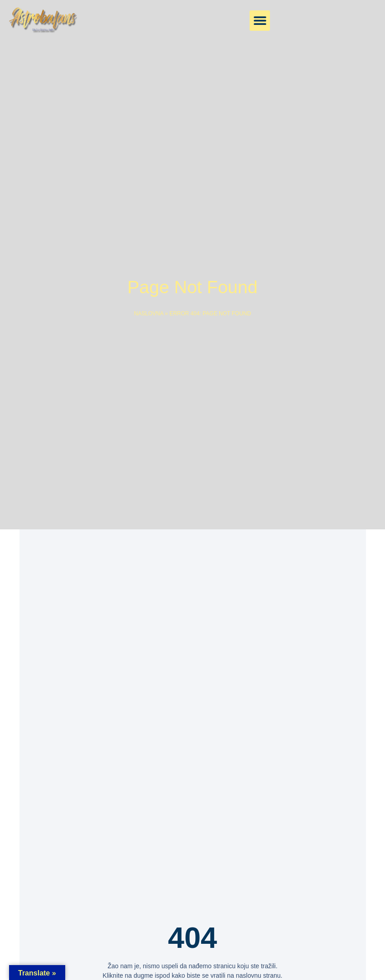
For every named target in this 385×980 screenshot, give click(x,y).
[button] (260, 21)
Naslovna (149, 314)
